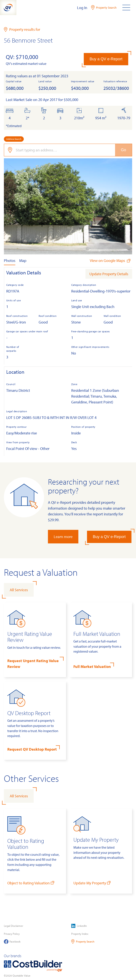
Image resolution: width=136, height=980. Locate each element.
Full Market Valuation (92, 667)
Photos (10, 261)
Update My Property (92, 883)
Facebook (12, 942)
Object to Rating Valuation (31, 883)
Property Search (83, 942)
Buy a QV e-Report (106, 59)
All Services (19, 590)
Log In (82, 8)
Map (23, 261)
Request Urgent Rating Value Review (33, 664)
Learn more (63, 537)
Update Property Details (109, 274)
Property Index (80, 934)
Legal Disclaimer (13, 926)
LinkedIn (79, 926)
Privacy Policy (12, 934)
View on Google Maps (111, 261)
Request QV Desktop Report (32, 749)
